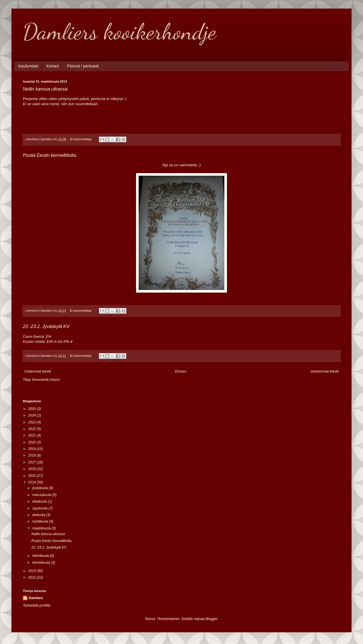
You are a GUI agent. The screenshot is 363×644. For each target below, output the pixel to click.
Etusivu (181, 371)
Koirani (53, 66)
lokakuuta (40, 501)
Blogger (212, 619)
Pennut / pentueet (83, 66)
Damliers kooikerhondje (119, 31)
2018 (33, 455)
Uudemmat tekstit (38, 371)
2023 (33, 422)
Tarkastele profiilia (37, 605)
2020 (33, 442)
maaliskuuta (42, 528)
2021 (33, 435)
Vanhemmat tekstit (325, 371)
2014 (33, 482)
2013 (33, 571)
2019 (33, 449)
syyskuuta (40, 508)
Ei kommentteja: (81, 139)
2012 (33, 577)
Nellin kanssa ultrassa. (46, 89)
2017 (33, 462)
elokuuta (39, 515)
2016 (33, 469)
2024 (33, 415)
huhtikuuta (41, 521)
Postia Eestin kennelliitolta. (50, 155)
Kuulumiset (28, 66)
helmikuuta (41, 556)
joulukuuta (41, 488)
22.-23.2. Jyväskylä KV (46, 326)
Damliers (36, 598)
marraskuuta (42, 495)
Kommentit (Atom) (46, 380)
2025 (33, 409)
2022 (33, 429)
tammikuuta (42, 563)
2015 (33, 476)
